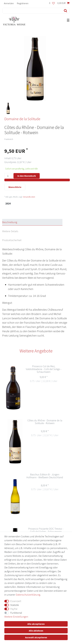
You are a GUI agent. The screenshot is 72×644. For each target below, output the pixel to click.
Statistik (15, 605)
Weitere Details (10, 231)
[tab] (35, 222)
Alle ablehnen (36, 631)
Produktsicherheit (12, 240)
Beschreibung (10, 222)
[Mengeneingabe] (8, 176)
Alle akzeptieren (36, 624)
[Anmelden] (9, 3)
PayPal (14, 609)
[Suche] (65, 11)
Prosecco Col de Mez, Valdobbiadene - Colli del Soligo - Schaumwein (44, 369)
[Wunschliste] (52, 3)
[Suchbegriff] (32, 11)
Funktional (16, 613)
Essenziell (16, 601)
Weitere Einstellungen (16, 617)
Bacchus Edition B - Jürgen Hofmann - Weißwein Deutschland (45, 476)
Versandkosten (29, 197)
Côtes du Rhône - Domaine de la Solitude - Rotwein (45, 422)
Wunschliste (15, 187)
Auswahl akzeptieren (36, 637)
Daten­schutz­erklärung (28, 595)
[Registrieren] (23, 3)
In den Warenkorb (27, 176)
